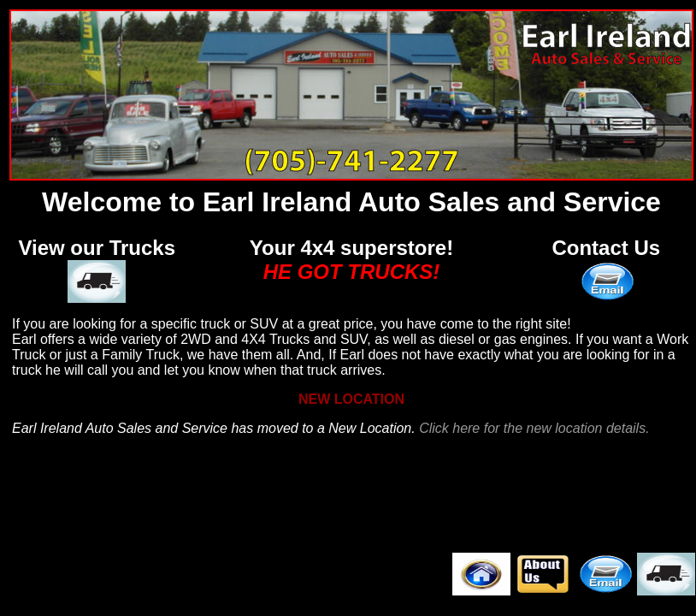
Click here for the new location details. (534, 428)
